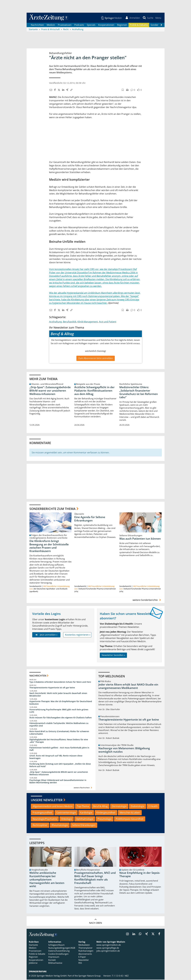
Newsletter (84, 960)
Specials (91, 25)
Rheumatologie (60, 826)
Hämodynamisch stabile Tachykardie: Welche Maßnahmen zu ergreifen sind (59, 725)
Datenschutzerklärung (59, 951)
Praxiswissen (65, 25)
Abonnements (85, 954)
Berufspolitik (70, 322)
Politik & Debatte (139, 25)
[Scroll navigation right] (161, 25)
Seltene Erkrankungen (84, 826)
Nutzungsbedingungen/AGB (62, 948)
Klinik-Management (88, 322)
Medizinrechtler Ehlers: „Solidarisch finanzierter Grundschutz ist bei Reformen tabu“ (139, 393)
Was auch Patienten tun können (140, 539)
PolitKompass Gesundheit (130, 819)
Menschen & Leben (130, 813)
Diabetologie (138, 807)
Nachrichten (37, 25)
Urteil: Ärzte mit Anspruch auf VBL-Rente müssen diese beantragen (56, 757)
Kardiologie (86, 813)
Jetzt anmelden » (46, 635)
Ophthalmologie (85, 819)
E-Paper (82, 957)
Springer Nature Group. (90, 976)
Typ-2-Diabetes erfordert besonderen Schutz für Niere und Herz (60, 682)
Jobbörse (33, 963)
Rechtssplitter (40, 826)
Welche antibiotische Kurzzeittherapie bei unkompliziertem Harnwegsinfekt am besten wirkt (47, 880)
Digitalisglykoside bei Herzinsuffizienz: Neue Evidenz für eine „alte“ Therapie (59, 741)
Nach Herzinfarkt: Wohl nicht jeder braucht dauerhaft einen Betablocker (58, 695)
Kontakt (52, 960)
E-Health (153, 807)
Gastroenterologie (66, 813)
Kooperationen (106, 25)
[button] (158, 18)
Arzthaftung (55, 322)
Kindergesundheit (106, 813)
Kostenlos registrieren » (78, 635)
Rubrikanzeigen (86, 951)
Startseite (33, 945)
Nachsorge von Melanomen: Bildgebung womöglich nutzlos (124, 750)
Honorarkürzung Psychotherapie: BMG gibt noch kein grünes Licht (59, 711)
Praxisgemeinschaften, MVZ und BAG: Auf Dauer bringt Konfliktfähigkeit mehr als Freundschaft (95, 878)
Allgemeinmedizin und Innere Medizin (53, 807)
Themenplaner (85, 948)
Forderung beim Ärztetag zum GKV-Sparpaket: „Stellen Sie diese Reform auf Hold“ (60, 765)
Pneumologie (105, 819)
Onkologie (67, 819)
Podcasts (79, 25)
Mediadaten (84, 945)
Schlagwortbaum (56, 945)
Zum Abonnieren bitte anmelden (96, 359)
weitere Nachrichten (83, 788)
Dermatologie (119, 807)
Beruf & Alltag (100, 807)
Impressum (54, 957)
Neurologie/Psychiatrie (45, 819)
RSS (80, 963)
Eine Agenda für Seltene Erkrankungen (90, 519)
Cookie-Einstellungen (58, 954)
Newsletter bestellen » (113, 656)
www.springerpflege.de (108, 948)
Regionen (122, 25)
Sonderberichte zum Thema (53, 509)
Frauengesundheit (42, 813)
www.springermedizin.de (109, 945)
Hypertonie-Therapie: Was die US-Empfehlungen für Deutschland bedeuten (61, 703)
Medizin (51, 25)
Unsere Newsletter (47, 800)
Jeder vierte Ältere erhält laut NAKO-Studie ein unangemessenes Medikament (128, 687)
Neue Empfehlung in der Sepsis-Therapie (140, 875)
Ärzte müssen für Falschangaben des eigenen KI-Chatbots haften (61, 718)
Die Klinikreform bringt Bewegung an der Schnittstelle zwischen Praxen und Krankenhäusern (49, 546)
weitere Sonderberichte (147, 601)
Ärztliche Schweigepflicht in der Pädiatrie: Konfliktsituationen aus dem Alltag (94, 391)
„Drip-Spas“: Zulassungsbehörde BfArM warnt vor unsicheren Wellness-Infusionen (50, 391)
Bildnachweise (55, 963)
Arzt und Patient (108, 322)
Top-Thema (83, 807)
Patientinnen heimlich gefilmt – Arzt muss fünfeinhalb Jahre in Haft (59, 749)
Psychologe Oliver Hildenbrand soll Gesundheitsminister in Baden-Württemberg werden (58, 782)
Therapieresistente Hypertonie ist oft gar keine (52, 688)
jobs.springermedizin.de (108, 951)
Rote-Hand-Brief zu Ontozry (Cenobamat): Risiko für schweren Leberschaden (59, 733)
